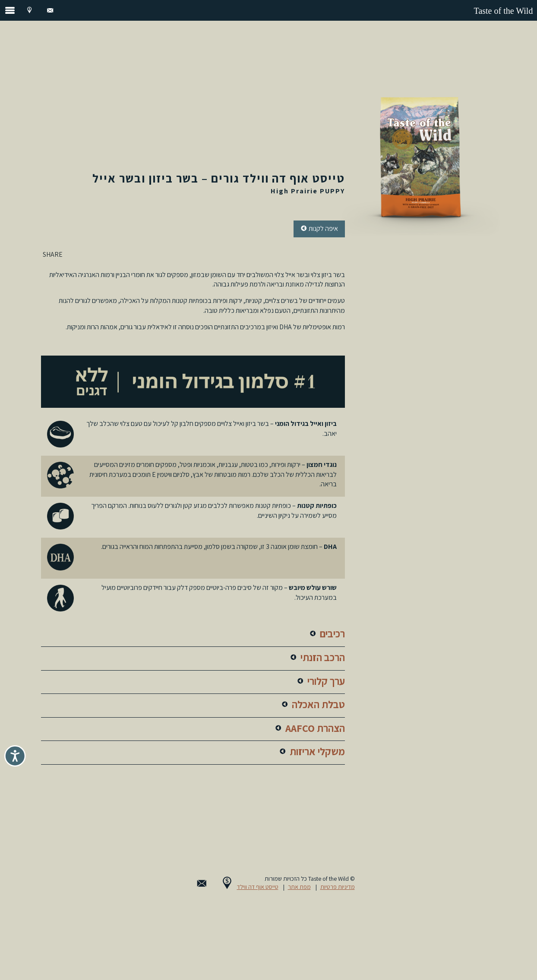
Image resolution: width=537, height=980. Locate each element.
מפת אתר (299, 887)
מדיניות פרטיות (338, 887)
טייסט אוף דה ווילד (258, 887)
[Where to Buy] (29, 10)
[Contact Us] (50, 10)
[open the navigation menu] (10, 10)
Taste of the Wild (504, 11)
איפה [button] (319, 229)
